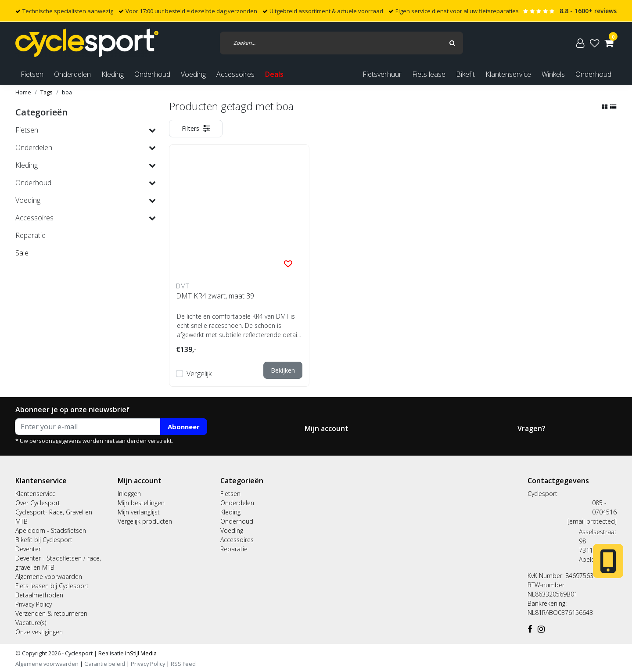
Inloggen (129, 494)
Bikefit (465, 74)
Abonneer (184, 427)
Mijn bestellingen (141, 503)
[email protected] (592, 521)
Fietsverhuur (382, 74)
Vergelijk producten (145, 521)
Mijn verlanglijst (139, 512)
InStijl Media (140, 653)
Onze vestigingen (39, 632)
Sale (22, 253)
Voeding (232, 530)
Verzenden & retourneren (51, 613)
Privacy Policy (34, 604)
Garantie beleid (105, 664)
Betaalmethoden (39, 595)
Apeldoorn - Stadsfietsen (51, 530)
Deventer (28, 549)
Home (23, 92)
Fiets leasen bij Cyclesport (52, 586)
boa (67, 92)
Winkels (553, 74)
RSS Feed (183, 664)
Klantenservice (508, 74)
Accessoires (237, 540)
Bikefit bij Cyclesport (44, 540)
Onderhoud (593, 74)
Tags (47, 92)
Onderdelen (237, 503)
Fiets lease (429, 74)
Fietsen (230, 494)
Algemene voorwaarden (49, 577)
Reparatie (234, 549)
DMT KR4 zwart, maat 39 (215, 296)
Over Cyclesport (38, 503)
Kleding (230, 512)
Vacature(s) (31, 623)
